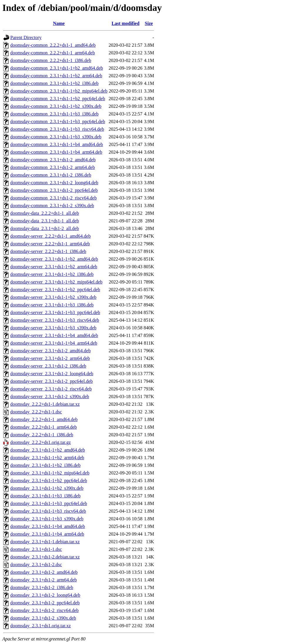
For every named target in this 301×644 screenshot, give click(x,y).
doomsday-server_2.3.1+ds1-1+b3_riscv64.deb (55, 320)
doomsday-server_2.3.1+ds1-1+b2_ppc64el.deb (55, 290)
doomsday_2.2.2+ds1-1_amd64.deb (44, 419)
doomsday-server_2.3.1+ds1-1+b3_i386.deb (52, 305)
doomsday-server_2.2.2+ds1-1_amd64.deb (50, 236)
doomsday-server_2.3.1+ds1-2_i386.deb (48, 366)
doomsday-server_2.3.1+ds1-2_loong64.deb (52, 374)
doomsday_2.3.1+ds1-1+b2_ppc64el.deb (49, 481)
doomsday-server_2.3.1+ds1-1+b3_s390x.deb (53, 328)
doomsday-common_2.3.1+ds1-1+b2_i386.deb (54, 83)
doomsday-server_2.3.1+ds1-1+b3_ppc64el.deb (55, 312)
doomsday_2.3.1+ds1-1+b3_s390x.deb (47, 519)
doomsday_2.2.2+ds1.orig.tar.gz (41, 442)
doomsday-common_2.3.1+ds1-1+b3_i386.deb (54, 114)
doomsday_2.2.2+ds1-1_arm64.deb (44, 427)
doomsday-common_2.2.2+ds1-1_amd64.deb (53, 45)
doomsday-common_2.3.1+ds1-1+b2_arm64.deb (56, 76)
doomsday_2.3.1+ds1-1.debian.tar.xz (45, 542)
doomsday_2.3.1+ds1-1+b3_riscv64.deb (48, 511)
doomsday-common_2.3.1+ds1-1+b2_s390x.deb (56, 106)
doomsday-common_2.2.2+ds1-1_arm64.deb (53, 53)
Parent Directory (26, 37)
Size (149, 23)
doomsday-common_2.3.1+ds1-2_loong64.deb (54, 183)
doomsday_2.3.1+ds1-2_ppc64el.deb (45, 603)
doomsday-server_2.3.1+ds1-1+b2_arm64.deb (54, 267)
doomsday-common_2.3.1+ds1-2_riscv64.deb (53, 198)
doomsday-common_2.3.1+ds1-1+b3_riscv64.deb (57, 129)
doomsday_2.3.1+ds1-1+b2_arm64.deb (47, 458)
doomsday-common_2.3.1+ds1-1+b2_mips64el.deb (59, 91)
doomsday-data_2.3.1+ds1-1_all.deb (45, 221)
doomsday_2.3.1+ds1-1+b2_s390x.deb (47, 488)
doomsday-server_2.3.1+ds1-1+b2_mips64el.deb (56, 282)
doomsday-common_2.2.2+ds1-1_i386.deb (51, 60)
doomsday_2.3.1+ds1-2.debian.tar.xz (45, 557)
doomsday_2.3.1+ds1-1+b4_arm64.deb (47, 534)
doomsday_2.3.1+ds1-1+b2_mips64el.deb (50, 473)
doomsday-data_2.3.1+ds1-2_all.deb (45, 228)
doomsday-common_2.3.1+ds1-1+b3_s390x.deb (56, 137)
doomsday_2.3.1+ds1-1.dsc (36, 549)
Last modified (126, 23)
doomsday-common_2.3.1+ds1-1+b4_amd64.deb (57, 144)
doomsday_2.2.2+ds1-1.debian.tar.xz (45, 404)
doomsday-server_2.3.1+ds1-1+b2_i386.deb (52, 274)
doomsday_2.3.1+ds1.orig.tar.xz (41, 626)
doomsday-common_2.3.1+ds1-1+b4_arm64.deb (56, 152)
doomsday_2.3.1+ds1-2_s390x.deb (43, 618)
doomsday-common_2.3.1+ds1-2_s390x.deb (52, 206)
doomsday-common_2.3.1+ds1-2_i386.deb (51, 175)
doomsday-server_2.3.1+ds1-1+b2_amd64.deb (54, 259)
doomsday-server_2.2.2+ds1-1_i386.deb (48, 251)
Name (59, 23)
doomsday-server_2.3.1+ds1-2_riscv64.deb (51, 389)
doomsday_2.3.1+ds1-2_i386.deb (42, 587)
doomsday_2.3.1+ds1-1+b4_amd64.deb (48, 526)
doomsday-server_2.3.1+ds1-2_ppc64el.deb (52, 381)
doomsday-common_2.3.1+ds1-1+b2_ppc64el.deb (58, 99)
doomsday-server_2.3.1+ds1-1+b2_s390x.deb (53, 297)
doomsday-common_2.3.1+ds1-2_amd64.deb (53, 160)
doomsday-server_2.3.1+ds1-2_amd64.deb (50, 351)
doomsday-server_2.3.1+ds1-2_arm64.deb (50, 358)
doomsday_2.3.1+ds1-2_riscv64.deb (45, 610)
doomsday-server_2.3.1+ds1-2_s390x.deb (50, 396)
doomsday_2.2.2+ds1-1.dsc (36, 412)
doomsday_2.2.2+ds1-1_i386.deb (42, 435)
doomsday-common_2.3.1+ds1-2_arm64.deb (53, 167)
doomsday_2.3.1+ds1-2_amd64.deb (44, 572)
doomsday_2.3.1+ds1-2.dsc (36, 565)
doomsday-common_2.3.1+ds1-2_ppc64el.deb (54, 190)
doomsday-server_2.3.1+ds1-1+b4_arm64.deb (54, 343)
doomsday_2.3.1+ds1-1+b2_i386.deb (45, 465)
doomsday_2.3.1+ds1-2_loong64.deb (45, 595)
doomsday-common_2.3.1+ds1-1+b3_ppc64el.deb (58, 121)
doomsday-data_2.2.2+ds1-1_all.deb (45, 213)
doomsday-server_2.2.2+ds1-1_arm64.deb (50, 244)
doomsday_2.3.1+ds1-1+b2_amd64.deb (48, 450)
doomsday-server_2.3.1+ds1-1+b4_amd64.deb (54, 335)
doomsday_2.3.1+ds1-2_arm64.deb (44, 580)
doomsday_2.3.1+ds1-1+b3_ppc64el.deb (49, 503)
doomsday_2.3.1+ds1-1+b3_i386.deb (45, 496)
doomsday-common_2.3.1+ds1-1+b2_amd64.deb (57, 68)
